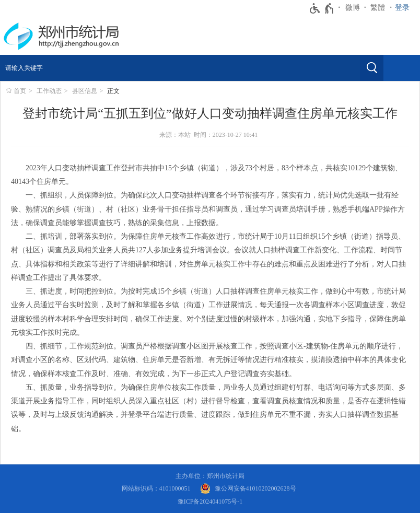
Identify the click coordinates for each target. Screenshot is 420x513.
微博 (353, 8)
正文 (113, 91)
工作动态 (49, 91)
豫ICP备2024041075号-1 (210, 502)
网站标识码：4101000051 (156, 488)
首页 (20, 91)
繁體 (378, 8)
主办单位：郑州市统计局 (210, 476)
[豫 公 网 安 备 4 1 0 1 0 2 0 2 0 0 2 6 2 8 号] (248, 489)
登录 (402, 8)
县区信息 (85, 91)
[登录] (405, 8)
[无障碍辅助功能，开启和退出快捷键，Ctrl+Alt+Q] (322, 8)
